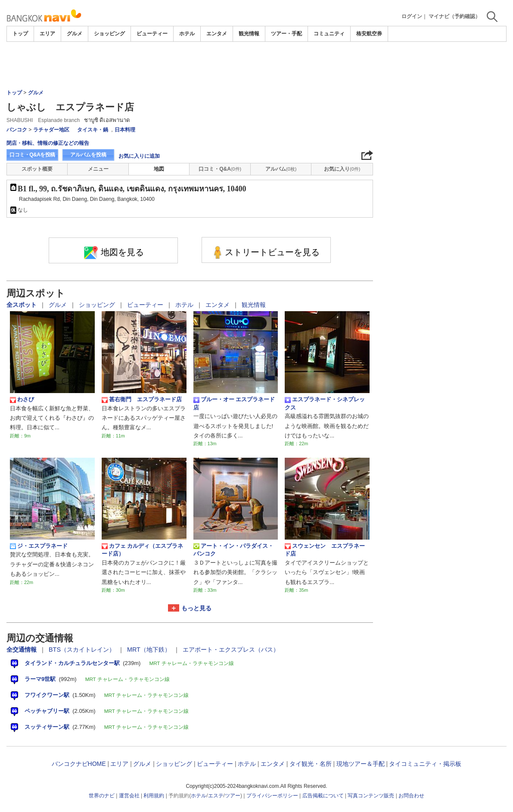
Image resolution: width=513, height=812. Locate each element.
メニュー (98, 169)
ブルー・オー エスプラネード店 (234, 403)
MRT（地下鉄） (150, 650)
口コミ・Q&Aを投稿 (32, 155)
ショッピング (109, 34)
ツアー (233, 796)
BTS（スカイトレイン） (83, 650)
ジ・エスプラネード (39, 546)
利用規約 (154, 796)
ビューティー (152, 34)
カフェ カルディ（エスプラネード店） (143, 550)
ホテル (187, 34)
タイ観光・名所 (311, 764)
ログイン (412, 16)
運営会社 (129, 796)
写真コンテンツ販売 (371, 796)
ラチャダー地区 (51, 130)
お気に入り (342, 169)
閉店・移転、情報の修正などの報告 (48, 143)
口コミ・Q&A (220, 169)
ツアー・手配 (286, 34)
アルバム (281, 169)
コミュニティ (329, 34)
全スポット (22, 305)
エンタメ (217, 34)
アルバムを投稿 (88, 155)
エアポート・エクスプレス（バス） (231, 650)
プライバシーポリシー (272, 796)
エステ (216, 796)
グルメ (75, 34)
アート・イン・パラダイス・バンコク (233, 550)
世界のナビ (102, 796)
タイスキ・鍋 (93, 130)
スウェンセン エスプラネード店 (325, 550)
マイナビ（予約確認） (454, 16)
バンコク (17, 130)
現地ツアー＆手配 (361, 764)
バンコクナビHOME (79, 764)
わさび (22, 400)
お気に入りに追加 (139, 156)
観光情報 (249, 34)
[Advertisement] (257, 66)
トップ (20, 34)
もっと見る (196, 608)
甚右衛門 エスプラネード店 (142, 400)
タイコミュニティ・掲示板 (425, 764)
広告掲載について (323, 796)
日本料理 (125, 130)
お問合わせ (411, 796)
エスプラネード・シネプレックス (325, 403)
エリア (47, 34)
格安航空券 (369, 34)
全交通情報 (22, 650)
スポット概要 (37, 169)
